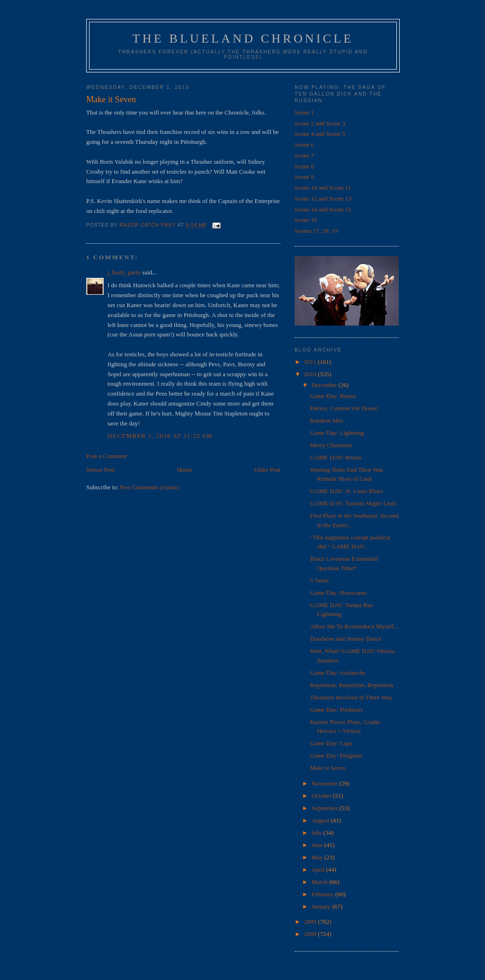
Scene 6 (304, 145)
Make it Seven (328, 768)
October (322, 796)
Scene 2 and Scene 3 (320, 123)
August (321, 820)
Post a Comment (107, 456)
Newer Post (100, 470)
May (318, 857)
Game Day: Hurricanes (338, 593)
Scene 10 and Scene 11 (323, 188)
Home (185, 470)
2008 (311, 934)
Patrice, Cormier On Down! (344, 408)
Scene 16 (306, 220)
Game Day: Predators (336, 710)
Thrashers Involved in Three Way (351, 697)
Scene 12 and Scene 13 (323, 199)
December (325, 385)
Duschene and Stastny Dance (346, 639)
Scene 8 (304, 166)
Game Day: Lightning (337, 433)
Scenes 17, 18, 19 (316, 231)
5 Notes (319, 580)
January (322, 906)
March (320, 882)
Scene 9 (304, 177)
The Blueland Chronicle (243, 39)
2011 (311, 362)
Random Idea (326, 420)
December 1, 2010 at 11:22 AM (160, 436)
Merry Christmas (331, 445)
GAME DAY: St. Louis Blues (346, 491)
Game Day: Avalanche (337, 673)
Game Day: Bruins (333, 396)
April (319, 870)
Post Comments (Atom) (150, 487)
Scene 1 (304, 112)
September (326, 808)
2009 (311, 922)
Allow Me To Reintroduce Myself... (354, 626)
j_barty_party (124, 272)
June (318, 845)
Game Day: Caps (331, 743)
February (323, 894)
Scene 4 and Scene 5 (320, 134)
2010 (311, 374)
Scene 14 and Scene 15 (323, 209)
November (325, 783)
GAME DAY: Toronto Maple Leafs (353, 503)
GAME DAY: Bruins (336, 457)
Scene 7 (304, 155)
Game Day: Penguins (336, 755)
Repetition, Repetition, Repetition (351, 685)
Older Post (267, 470)
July (318, 833)
